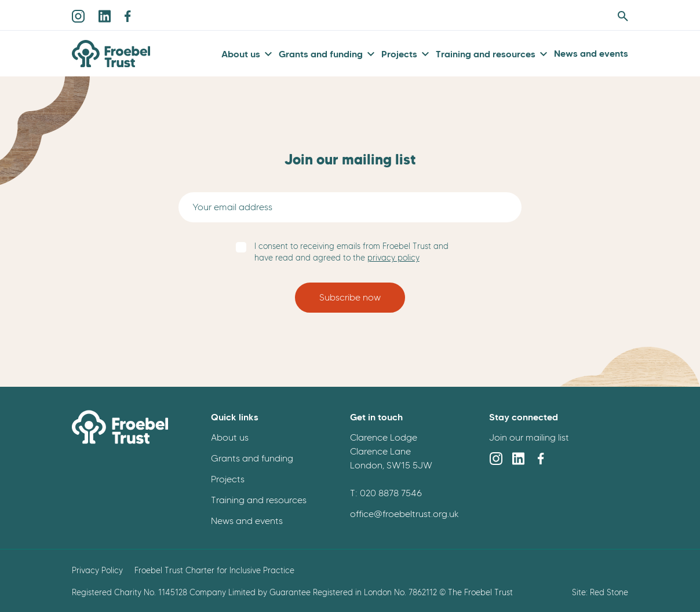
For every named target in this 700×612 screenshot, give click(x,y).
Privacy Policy (97, 570)
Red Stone (609, 592)
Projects (399, 54)
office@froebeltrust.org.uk (404, 514)
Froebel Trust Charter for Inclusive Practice (214, 570)
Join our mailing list (529, 437)
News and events (591, 53)
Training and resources (486, 54)
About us (241, 54)
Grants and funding (321, 54)
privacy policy (393, 258)
